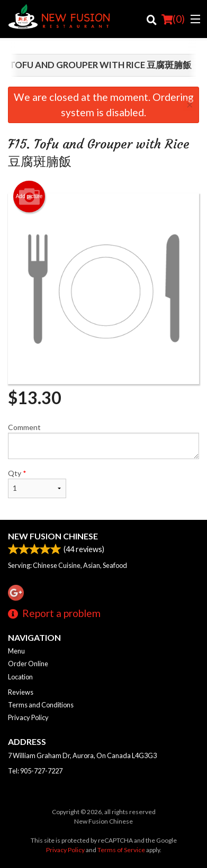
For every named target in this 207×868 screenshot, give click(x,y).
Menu (16, 651)
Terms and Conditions (41, 705)
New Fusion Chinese (53, 536)
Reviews (21, 692)
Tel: (35, 771)
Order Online (28, 664)
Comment (103, 441)
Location (20, 677)
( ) (173, 19)
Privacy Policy (28, 717)
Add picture (29, 197)
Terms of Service (121, 850)
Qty (37, 483)
